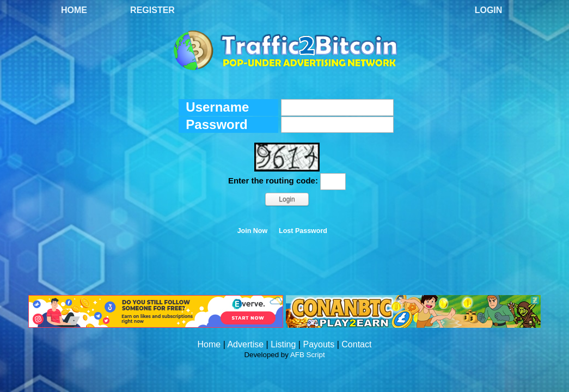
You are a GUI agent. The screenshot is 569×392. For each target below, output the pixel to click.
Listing (283, 344)
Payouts (319, 344)
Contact (356, 344)
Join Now (253, 231)
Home (74, 10)
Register (152, 10)
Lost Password (303, 231)
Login (489, 10)
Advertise (245, 344)
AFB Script (308, 355)
